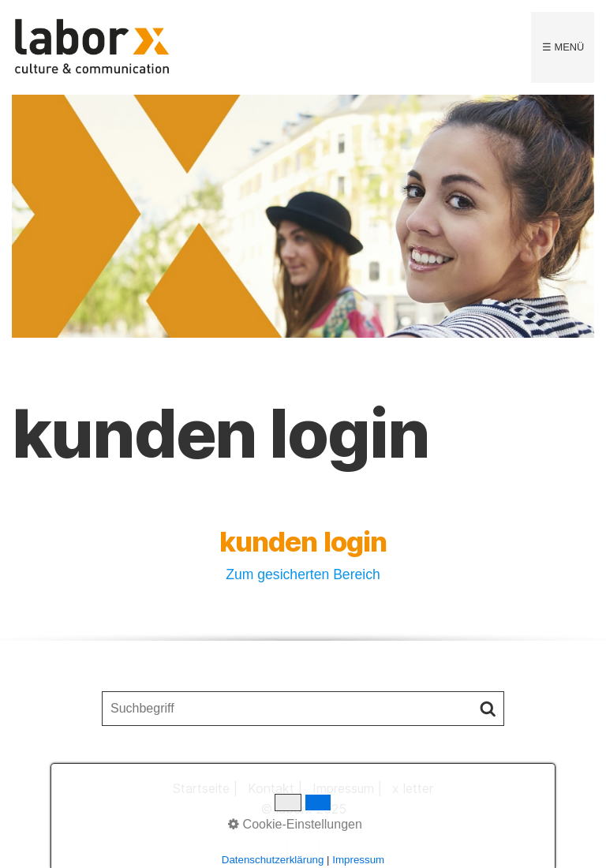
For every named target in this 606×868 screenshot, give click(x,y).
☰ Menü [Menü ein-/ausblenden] (563, 47)
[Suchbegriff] (303, 709)
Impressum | (347, 788)
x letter (413, 788)
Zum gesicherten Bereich (303, 574)
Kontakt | (275, 788)
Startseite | (205, 788)
